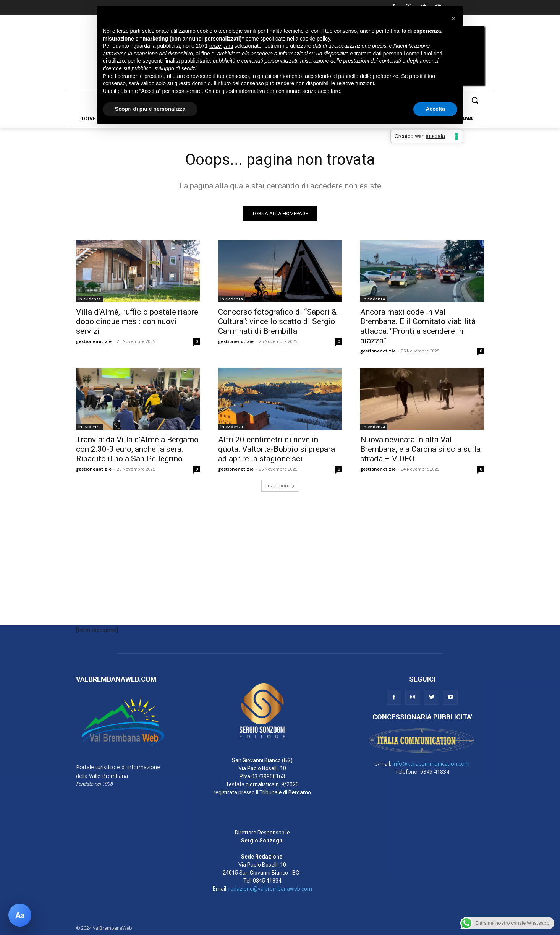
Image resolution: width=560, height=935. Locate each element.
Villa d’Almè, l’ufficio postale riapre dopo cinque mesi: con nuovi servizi (137, 321)
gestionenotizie (94, 341)
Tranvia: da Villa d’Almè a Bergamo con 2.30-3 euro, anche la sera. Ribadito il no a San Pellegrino (137, 449)
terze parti (221, 46)
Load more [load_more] (280, 486)
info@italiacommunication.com (431, 764)
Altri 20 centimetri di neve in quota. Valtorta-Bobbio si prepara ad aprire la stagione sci (277, 449)
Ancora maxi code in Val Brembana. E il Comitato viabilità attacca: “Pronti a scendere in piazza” (418, 326)
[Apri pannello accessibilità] (20, 915)
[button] (475, 100)
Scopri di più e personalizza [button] (150, 109)
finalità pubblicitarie (187, 61)
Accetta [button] (435, 109)
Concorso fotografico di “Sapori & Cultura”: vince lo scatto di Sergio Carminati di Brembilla (277, 321)
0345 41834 (267, 881)
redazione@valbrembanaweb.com (270, 889)
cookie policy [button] (315, 39)
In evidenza (90, 299)
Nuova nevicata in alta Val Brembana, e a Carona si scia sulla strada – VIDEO (420, 449)
